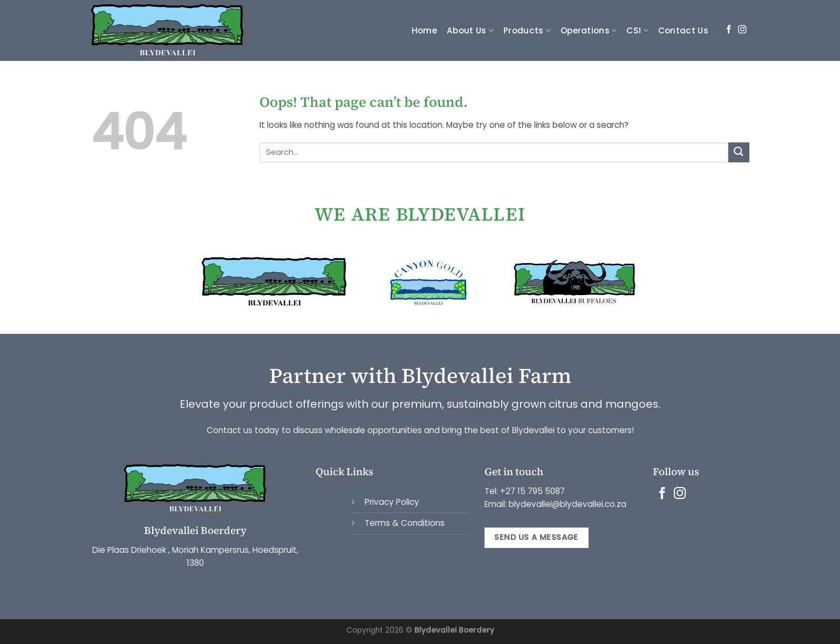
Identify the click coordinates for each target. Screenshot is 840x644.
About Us (470, 30)
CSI (637, 30)
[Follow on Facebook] (729, 30)
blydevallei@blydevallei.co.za (566, 504)
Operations (589, 30)
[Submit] (739, 152)
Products (527, 30)
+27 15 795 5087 (532, 491)
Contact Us (683, 30)
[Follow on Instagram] (742, 30)
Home (424, 30)
